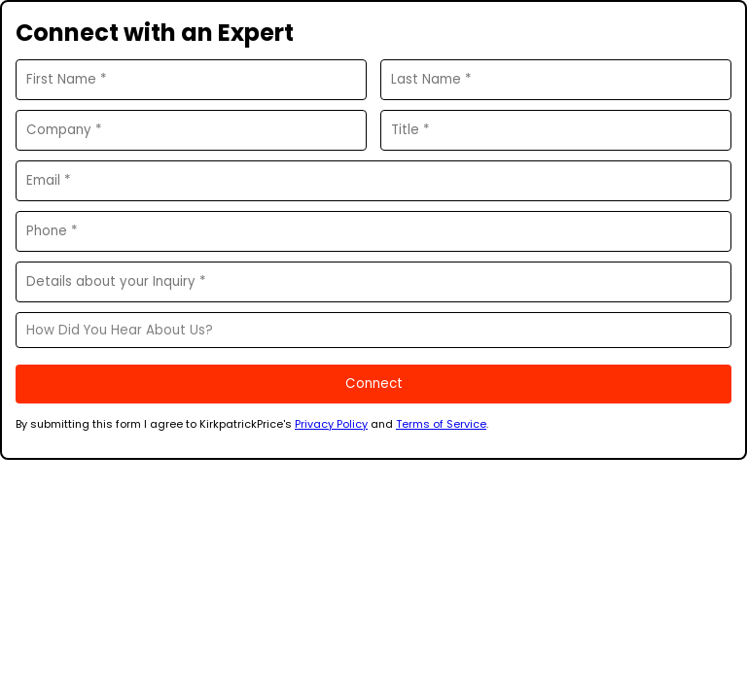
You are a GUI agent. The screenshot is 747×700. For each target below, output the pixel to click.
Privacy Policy (331, 424)
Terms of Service (441, 424)
